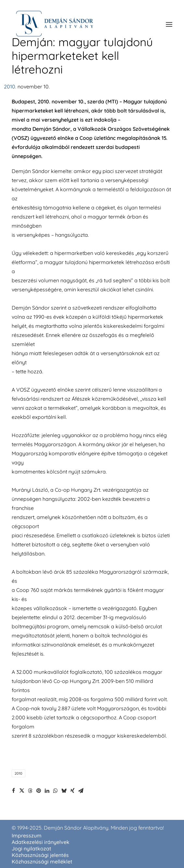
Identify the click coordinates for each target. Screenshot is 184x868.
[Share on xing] (72, 791)
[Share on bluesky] (64, 791)
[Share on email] (81, 791)
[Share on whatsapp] (55, 791)
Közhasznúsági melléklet (42, 861)
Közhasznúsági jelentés (40, 855)
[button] (169, 24)
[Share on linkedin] (47, 791)
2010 (18, 773)
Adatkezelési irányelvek (41, 842)
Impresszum (27, 835)
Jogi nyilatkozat (31, 848)
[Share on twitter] (22, 791)
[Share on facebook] (13, 791)
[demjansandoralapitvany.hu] (54, 24)
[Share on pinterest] (39, 791)
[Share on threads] (30, 791)
